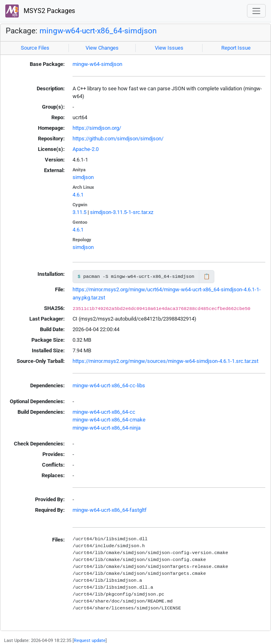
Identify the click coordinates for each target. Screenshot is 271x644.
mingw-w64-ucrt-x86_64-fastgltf (110, 510)
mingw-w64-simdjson (97, 64)
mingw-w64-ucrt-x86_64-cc (104, 412)
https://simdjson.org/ (97, 128)
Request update (90, 640)
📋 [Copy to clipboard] (207, 276)
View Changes (102, 48)
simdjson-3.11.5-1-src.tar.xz (122, 212)
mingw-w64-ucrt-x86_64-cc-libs (109, 385)
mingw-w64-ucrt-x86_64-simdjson (98, 31)
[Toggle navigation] (256, 11)
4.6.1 (78, 195)
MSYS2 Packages (40, 11)
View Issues (169, 48)
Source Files (35, 48)
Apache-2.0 (86, 149)
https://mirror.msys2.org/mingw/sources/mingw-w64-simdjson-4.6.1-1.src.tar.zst (165, 361)
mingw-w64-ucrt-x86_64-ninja (107, 428)
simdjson (83, 177)
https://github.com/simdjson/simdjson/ (118, 139)
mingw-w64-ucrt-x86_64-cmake (109, 420)
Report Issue (236, 48)
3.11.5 (79, 212)
